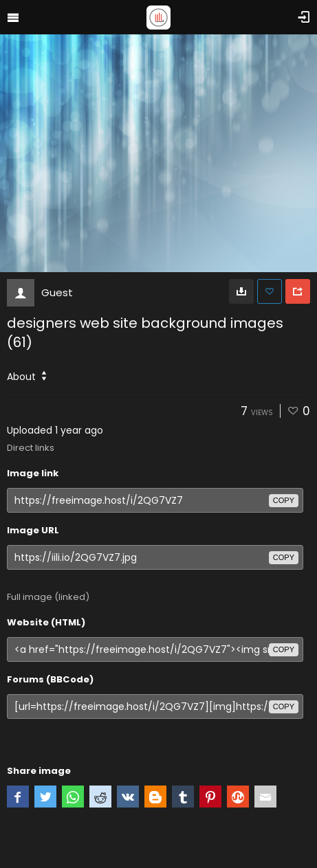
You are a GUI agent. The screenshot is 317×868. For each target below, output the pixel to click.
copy (284, 500)
